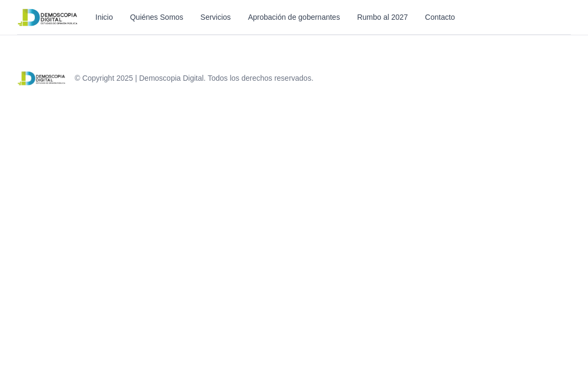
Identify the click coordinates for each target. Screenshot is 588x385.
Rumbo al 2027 (382, 17)
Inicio (104, 17)
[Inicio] (48, 17)
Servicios (216, 17)
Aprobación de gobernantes (294, 17)
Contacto (440, 17)
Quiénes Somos (157, 17)
